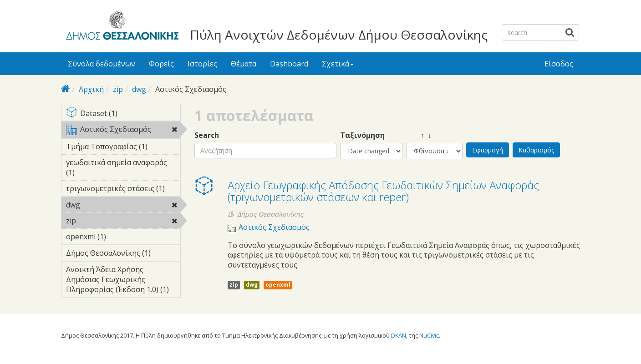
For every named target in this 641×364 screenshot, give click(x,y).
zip (118, 89)
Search (207, 135)
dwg (139, 89)
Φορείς (161, 64)
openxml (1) (120, 237)
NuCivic (429, 335)
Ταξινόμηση (362, 135)
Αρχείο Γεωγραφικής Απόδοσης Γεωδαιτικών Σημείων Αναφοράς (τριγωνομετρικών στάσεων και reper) (383, 191)
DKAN (399, 335)
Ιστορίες (202, 64)
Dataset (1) (123, 114)
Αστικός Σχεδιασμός (123, 131)
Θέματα (244, 64)
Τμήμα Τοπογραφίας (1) (123, 148)
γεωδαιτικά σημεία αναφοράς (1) (123, 169)
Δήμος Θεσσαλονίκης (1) (123, 254)
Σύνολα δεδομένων (102, 64)
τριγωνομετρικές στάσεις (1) (123, 190)
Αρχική (91, 89)
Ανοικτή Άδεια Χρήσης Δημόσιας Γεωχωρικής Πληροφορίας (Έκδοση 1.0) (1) (123, 281)
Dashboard (289, 64)
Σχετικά (338, 64)
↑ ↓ (419, 135)
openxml (278, 285)
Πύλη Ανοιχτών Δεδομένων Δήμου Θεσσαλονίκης (339, 35)
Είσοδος (559, 64)
